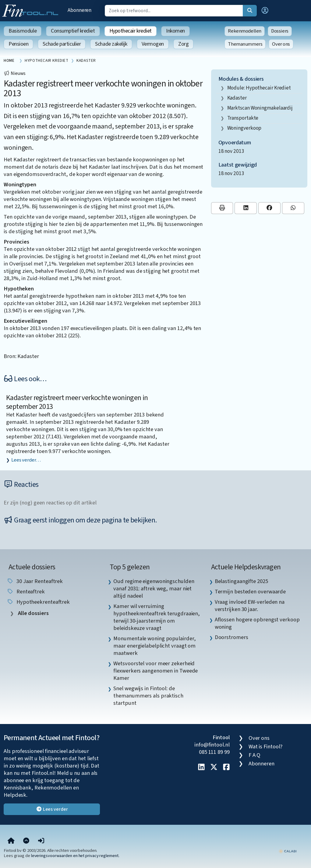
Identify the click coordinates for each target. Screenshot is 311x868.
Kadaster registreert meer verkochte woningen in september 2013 (77, 402)
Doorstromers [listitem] (231, 637)
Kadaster (237, 98)
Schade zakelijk (111, 44)
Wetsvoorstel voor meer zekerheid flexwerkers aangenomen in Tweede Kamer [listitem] (155, 671)
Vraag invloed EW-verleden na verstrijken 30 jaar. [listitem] (250, 606)
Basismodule (23, 31)
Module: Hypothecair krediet (259, 88)
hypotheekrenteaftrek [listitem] (38, 602)
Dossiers (280, 31)
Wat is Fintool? (266, 747)
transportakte (243, 118)
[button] (265, 11)
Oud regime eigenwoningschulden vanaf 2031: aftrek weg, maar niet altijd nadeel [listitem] (154, 589)
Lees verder (52, 809)
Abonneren (80, 10)
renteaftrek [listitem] (26, 592)
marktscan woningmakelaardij (260, 108)
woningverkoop (244, 128)
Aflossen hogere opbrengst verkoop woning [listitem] (257, 623)
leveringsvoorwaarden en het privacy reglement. (75, 856)
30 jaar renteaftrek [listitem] (35, 581)
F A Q (255, 755)
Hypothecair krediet (131, 31)
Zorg (183, 44)
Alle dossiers (33, 613)
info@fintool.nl (212, 745)
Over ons (281, 44)
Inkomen (175, 31)
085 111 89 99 (214, 752)
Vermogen (153, 44)
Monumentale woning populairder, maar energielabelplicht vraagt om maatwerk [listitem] (154, 646)
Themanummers (245, 44)
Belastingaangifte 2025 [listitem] (241, 581)
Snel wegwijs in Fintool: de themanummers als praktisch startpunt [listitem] (148, 696)
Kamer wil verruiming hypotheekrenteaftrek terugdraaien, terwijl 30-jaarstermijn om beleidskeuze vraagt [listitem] (157, 617)
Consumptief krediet (73, 31)
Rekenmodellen (245, 31)
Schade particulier (62, 44)
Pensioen (18, 44)
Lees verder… (26, 460)
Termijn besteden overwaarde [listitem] (250, 592)
